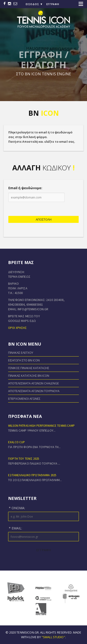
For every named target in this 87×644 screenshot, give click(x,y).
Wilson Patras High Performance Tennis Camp (41, 426)
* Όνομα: (17, 508)
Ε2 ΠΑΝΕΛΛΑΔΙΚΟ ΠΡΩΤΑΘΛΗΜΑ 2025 (32, 475)
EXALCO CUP (16, 442)
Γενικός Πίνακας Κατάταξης (29, 368)
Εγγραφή (53, 4)
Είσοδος (34, 4)
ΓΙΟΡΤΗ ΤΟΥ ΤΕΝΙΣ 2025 (24, 459)
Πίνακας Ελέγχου (21, 353)
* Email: (15, 528)
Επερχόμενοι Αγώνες (24, 399)
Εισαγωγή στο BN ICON (24, 360)
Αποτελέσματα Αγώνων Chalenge (34, 383)
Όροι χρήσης (18, 328)
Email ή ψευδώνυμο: (25, 188)
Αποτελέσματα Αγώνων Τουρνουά (34, 391)
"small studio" (53, 637)
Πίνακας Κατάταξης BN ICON (29, 376)
